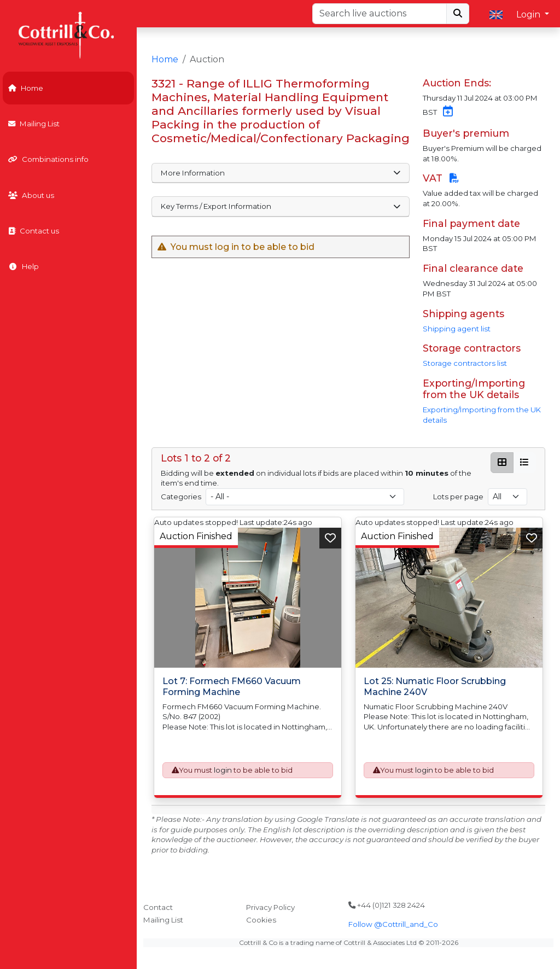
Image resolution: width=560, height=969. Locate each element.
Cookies (261, 920)
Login (529, 14)
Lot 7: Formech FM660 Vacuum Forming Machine (232, 686)
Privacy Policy (270, 907)
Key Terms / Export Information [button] (281, 206)
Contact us (34, 231)
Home (26, 88)
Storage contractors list (465, 363)
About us (31, 195)
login (223, 770)
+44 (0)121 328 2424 (387, 905)
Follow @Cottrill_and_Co (393, 924)
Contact (158, 907)
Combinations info (48, 159)
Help (24, 266)
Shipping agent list (457, 329)
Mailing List (34, 124)
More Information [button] (281, 173)
